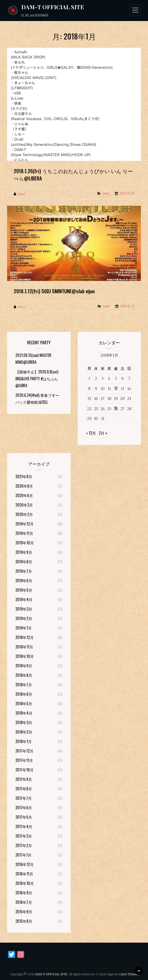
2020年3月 (24, 505)
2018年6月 (24, 694)
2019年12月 (25, 524)
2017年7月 (24, 798)
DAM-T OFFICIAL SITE (53, 7)
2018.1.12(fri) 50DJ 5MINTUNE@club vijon (54, 291)
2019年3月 (24, 609)
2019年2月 (24, 618)
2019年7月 (24, 571)
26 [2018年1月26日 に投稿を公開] (116, 408)
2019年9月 (24, 552)
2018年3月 (24, 722)
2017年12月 (24, 751)
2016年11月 (24, 874)
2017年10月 (25, 770)
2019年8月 (24, 562)
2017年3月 (24, 836)
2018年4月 (24, 713)
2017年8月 (24, 789)
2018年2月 (24, 732)
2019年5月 (24, 590)
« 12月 (91, 433)
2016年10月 (25, 883)
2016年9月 (24, 893)
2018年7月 (24, 685)
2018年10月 (25, 656)
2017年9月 (24, 779)
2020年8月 (24, 486)
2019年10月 (25, 543)
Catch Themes (129, 974)
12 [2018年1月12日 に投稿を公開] (116, 388)
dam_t (22, 194)
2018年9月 (24, 666)
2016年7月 (24, 902)
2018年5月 (24, 704)
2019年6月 (24, 581)
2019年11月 (24, 533)
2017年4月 (24, 827)
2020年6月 (24, 495)
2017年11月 (24, 760)
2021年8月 (24, 477)
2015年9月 (24, 912)
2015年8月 (24, 921)
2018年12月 (25, 637)
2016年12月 (25, 864)
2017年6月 (24, 808)
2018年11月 (24, 647)
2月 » (103, 433)
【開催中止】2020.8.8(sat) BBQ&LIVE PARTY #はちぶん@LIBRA (37, 379)
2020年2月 (24, 514)
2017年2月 (24, 845)
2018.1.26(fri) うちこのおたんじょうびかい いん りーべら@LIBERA (73, 175)
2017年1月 (23, 855)
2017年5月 (24, 817)
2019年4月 (24, 599)
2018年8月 (24, 675)
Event (106, 193)
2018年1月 (24, 741)
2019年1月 (24, 628)
